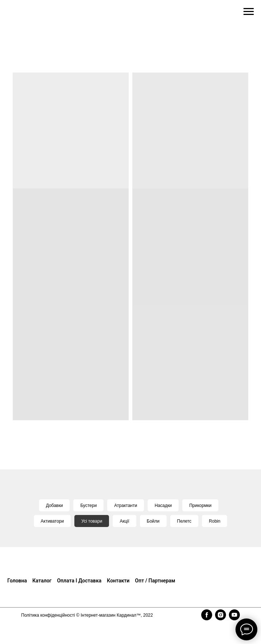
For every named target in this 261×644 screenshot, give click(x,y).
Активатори (52, 521)
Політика (31, 615)
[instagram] (221, 615)
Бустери (88, 506)
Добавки (54, 506)
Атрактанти (126, 506)
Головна (17, 581)
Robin (215, 521)
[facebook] (207, 615)
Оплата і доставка (79, 581)
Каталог (42, 581)
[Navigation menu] (249, 12)
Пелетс (184, 521)
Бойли (153, 521)
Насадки (163, 506)
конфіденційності (57, 615)
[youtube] (234, 615)
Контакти (118, 581)
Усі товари (92, 521)
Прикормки (200, 506)
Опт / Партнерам (155, 581)
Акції (124, 521)
